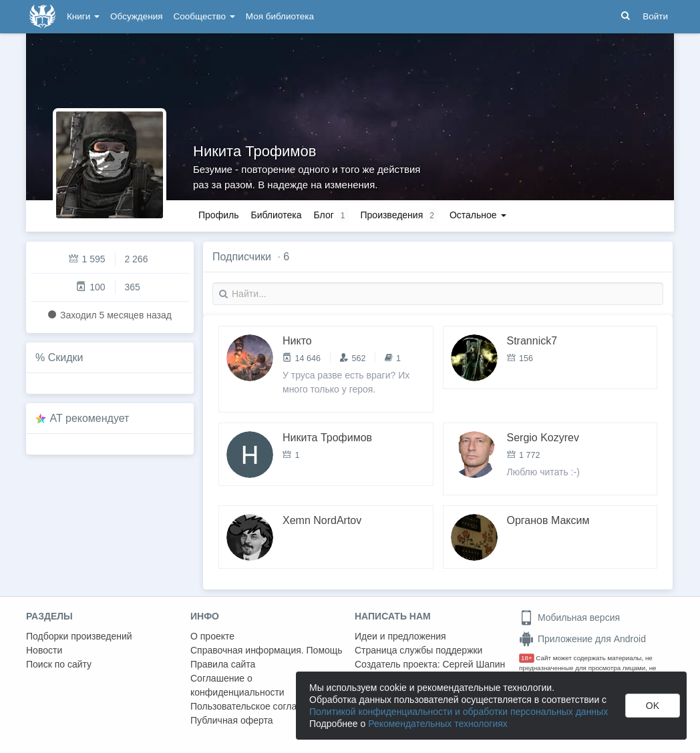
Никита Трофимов (254, 151)
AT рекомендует (90, 418)
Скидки (66, 357)
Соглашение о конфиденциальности (237, 685)
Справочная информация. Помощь (267, 650)
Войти (655, 16)
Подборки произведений (79, 636)
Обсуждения (136, 16)
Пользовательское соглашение (258, 706)
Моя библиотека (280, 16)
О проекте (212, 636)
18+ (527, 658)
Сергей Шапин (474, 664)
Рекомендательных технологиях (438, 724)
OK (653, 706)
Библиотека (276, 215)
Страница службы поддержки (418, 650)
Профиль (218, 215)
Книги (83, 16)
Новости (44, 650)
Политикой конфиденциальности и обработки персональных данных (459, 712)
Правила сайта (223, 664)
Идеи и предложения (400, 636)
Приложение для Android (582, 639)
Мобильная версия (569, 617)
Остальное (478, 215)
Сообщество (204, 16)
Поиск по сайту (59, 664)
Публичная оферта (232, 720)
